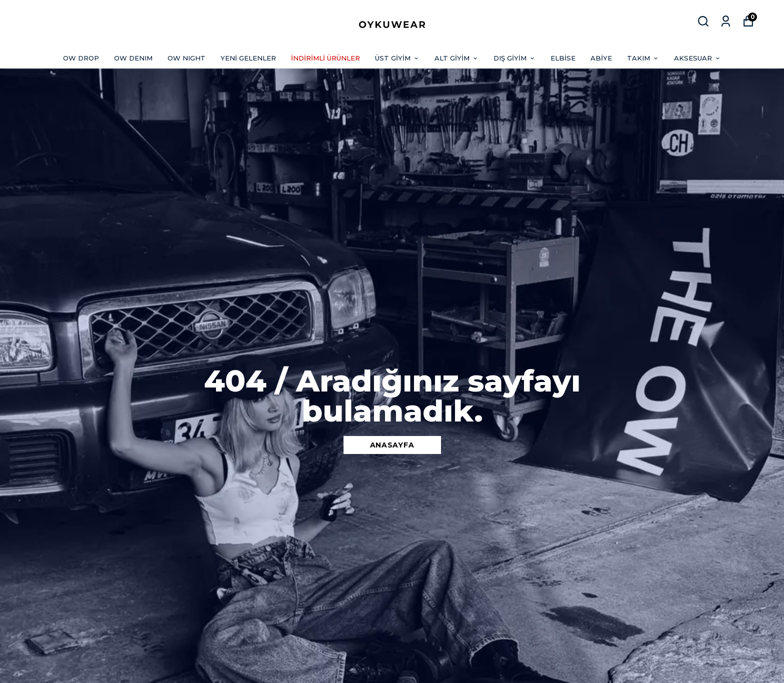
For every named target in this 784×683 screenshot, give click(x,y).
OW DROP (81, 58)
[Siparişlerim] (726, 21)
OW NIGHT (186, 58)
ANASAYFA (392, 445)
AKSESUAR (697, 58)
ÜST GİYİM (397, 58)
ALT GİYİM (456, 58)
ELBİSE (563, 58)
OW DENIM (133, 58)
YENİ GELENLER (248, 58)
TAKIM (643, 58)
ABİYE (601, 58)
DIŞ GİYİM (514, 58)
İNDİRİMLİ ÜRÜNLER (325, 58)
